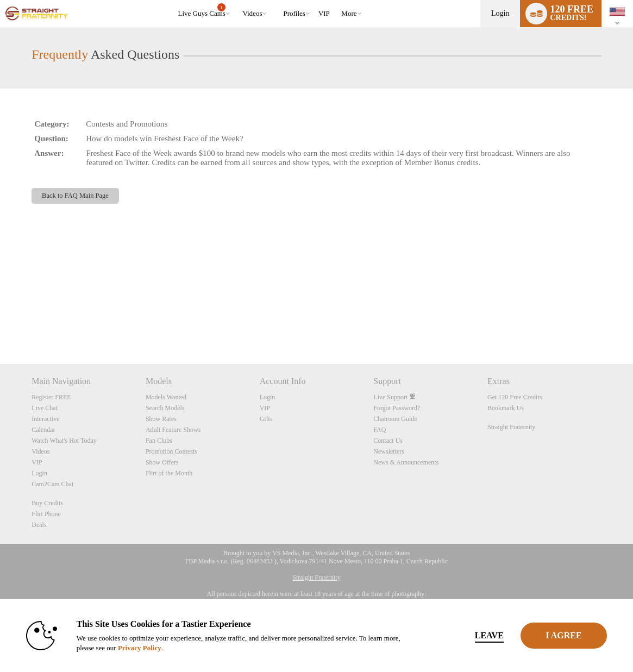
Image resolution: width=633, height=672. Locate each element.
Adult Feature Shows (173, 430)
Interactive (45, 419)
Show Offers (162, 462)
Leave (463, 635)
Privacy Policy (142, 648)
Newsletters (389, 451)
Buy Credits (47, 503)
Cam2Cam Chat (52, 484)
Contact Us (388, 441)
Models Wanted (166, 397)
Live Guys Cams (202, 10)
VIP (324, 13)
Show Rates (161, 419)
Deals (39, 525)
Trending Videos (238, 0)
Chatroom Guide (395, 419)
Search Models (165, 408)
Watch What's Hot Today (64, 441)
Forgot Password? (397, 408)
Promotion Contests (171, 451)
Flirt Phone (46, 514)
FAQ (380, 430)
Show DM (0, 324)
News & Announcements (406, 462)
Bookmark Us (506, 408)
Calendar (43, 430)
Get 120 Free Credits (515, 397)
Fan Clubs (159, 441)
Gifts (266, 419)
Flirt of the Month (169, 473)
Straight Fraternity (511, 427)
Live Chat (45, 408)
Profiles (294, 13)
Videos (252, 13)
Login (500, 13)
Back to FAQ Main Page (75, 196)
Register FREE (51, 397)
